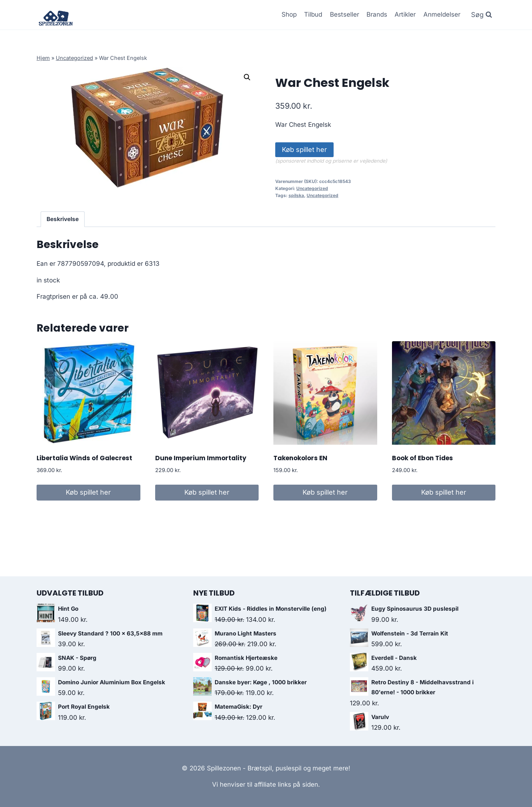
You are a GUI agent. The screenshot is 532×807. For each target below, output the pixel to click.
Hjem (43, 58)
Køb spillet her (304, 150)
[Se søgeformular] (482, 15)
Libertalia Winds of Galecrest (84, 458)
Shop (289, 14)
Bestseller (345, 14)
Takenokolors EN (300, 458)
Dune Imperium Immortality (201, 458)
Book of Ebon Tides (422, 458)
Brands (377, 14)
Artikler (405, 14)
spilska (296, 195)
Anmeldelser (442, 14)
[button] (247, 77)
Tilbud (313, 14)
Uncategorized (74, 58)
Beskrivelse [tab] (63, 219)
